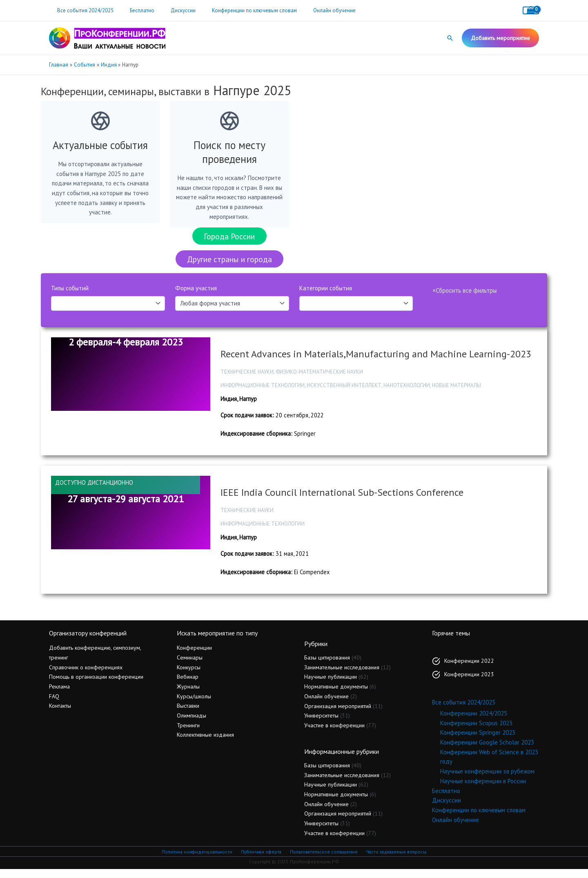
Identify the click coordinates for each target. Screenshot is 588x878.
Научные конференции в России (483, 790)
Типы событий (70, 293)
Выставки (188, 714)
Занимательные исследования (342, 676)
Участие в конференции (334, 734)
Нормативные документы (336, 695)
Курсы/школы (194, 704)
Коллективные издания (205, 743)
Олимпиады (192, 724)
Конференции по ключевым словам (234, 10)
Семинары (190, 666)
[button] (450, 38)
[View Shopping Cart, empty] (531, 10)
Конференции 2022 (469, 669)
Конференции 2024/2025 (474, 722)
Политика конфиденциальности (196, 860)
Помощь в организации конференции (96, 685)
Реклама (59, 695)
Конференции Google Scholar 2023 (487, 751)
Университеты (321, 724)
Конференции (194, 656)
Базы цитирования (327, 666)
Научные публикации (331, 685)
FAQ (54, 704)
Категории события (326, 293)
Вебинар (188, 685)
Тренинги (188, 733)
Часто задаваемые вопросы (396, 860)
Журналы (188, 695)
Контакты (60, 714)
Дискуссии (169, 10)
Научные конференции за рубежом (487, 780)
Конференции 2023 (469, 682)
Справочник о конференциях (86, 675)
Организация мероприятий (338, 714)
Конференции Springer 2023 (478, 741)
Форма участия (196, 293)
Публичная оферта (260, 860)
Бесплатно (134, 10)
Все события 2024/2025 (82, 10)
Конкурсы (189, 675)
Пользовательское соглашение (323, 860)
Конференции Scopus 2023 (476, 731)
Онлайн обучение (309, 10)
